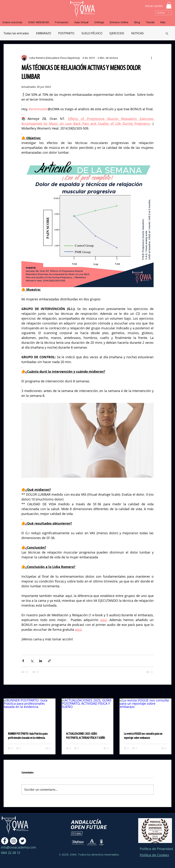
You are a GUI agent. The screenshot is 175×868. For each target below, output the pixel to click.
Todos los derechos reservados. (98, 855)
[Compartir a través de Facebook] (23, 661)
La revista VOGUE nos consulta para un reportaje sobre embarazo (143, 736)
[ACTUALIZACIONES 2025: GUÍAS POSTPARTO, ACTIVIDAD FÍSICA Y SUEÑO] (88, 713)
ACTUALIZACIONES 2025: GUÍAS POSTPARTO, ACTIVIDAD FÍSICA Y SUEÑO (86, 736)
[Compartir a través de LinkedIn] (41, 661)
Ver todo (166, 692)
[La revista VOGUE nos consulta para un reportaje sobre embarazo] (145, 713)
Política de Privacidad (156, 849)
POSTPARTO (66, 33)
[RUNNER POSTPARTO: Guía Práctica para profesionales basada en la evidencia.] (30, 713)
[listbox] (163, 13)
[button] (169, 5)
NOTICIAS (137, 33)
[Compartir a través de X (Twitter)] (32, 661)
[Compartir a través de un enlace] (49, 661)
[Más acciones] (151, 58)
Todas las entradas (16, 33)
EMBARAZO (44, 33)
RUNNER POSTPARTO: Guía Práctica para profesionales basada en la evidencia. (28, 736)
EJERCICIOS (117, 33)
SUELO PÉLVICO (92, 33)
